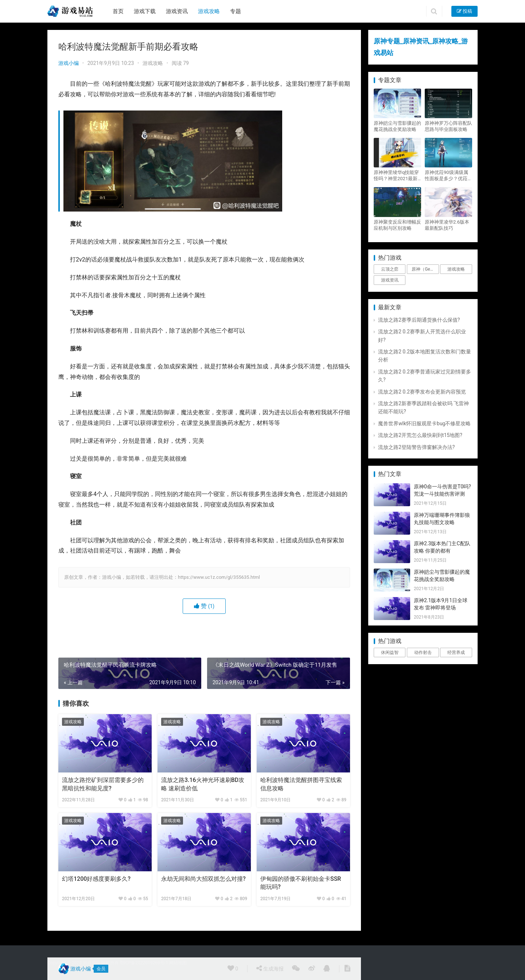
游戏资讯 (177, 11)
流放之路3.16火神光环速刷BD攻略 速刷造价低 (203, 784)
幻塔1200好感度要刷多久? (96, 879)
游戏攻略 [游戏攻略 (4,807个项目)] (456, 269)
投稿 (464, 11)
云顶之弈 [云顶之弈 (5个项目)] (390, 269)
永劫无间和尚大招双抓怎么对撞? (203, 879)
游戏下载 (145, 11)
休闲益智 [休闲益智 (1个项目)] (390, 652)
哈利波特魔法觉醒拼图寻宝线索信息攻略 (301, 784)
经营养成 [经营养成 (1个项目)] (456, 652)
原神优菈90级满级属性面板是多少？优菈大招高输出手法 (448, 176)
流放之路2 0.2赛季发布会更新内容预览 (422, 392)
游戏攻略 (209, 11)
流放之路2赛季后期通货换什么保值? (419, 320)
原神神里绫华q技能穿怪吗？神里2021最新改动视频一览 (396, 176)
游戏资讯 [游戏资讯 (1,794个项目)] (390, 280)
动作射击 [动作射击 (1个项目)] (423, 652)
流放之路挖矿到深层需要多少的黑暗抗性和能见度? (103, 784)
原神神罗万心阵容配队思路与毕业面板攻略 (448, 126)
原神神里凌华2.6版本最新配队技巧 (447, 225)
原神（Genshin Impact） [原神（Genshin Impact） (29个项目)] (425, 269)
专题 (236, 11)
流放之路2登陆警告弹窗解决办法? (417, 447)
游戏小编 (69, 63)
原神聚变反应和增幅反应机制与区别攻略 (397, 225)
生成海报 (270, 968)
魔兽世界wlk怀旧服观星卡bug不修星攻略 (424, 423)
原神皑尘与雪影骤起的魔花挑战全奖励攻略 (397, 126)
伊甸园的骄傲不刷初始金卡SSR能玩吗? (301, 883)
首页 (118, 11)
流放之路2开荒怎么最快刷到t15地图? (420, 435)
